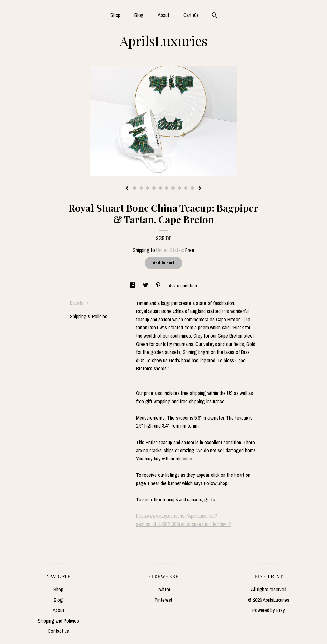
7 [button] (173, 188)
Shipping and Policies (58, 621)
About (163, 15)
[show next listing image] (200, 189)
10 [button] (192, 188)
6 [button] (167, 188)
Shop (115, 15)
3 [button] (148, 188)
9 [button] (186, 188)
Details (79, 303)
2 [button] (141, 188)
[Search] (214, 16)
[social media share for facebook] (133, 286)
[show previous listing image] (127, 189)
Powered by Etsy (269, 610)
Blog (139, 15)
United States (170, 250)
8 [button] (179, 188)
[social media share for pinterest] (159, 286)
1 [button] (135, 188)
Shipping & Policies (89, 316)
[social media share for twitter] (146, 286)
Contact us (58, 631)
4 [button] (154, 188)
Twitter (163, 589)
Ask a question (183, 286)
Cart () (191, 15)
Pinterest (163, 600)
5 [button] (160, 188)
